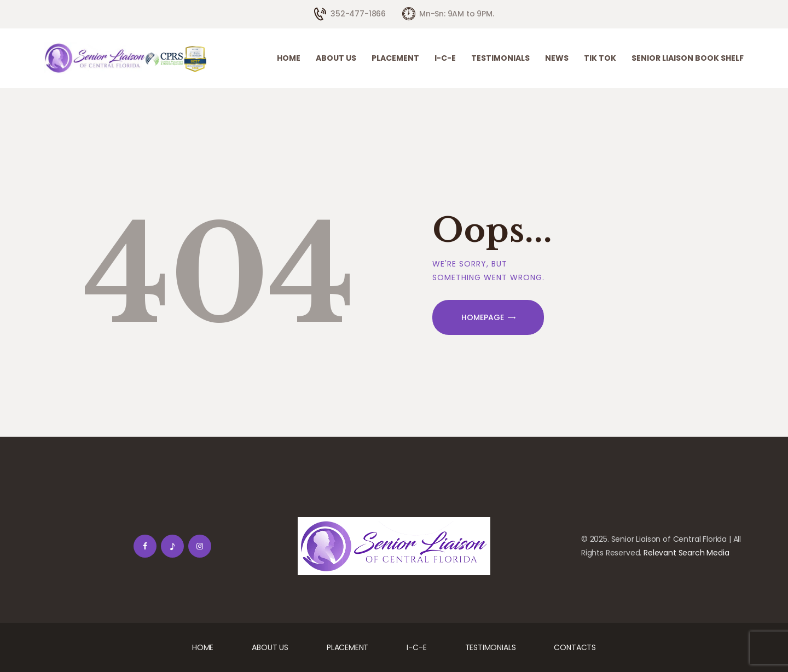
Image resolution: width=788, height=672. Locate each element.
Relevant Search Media (686, 553)
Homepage (483, 317)
